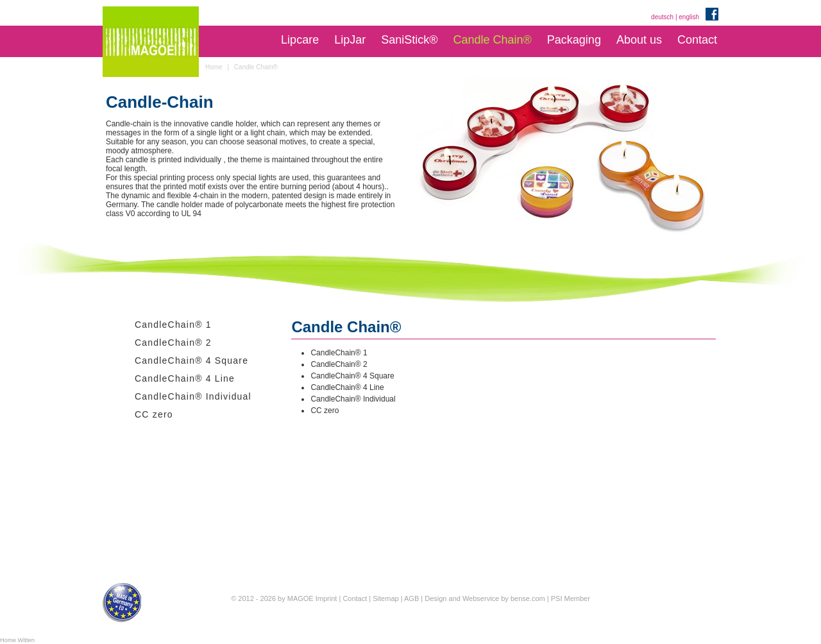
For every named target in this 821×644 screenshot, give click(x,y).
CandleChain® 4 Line (185, 378)
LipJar (350, 40)
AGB (411, 598)
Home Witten (17, 640)
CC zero (154, 414)
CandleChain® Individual (193, 396)
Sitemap (385, 598)
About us (639, 40)
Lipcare (300, 40)
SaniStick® (409, 40)
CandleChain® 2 (173, 343)
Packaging (574, 40)
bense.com (528, 598)
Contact (697, 40)
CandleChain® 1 (173, 325)
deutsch (662, 17)
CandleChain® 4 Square (191, 360)
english (689, 17)
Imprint (326, 598)
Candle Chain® (492, 40)
